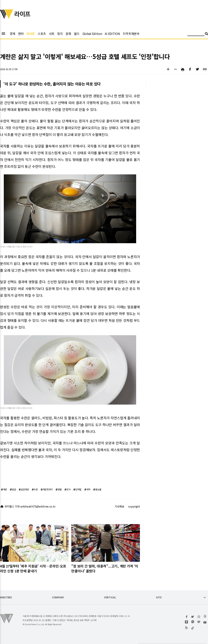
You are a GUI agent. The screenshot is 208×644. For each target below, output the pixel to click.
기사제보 (119, 506)
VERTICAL (110, 598)
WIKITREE (6, 598)
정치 (60, 34)
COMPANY (58, 598)
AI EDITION (112, 34)
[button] (168, 70)
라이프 (31, 34)
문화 (68, 34)
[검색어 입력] (196, 34)
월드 (77, 34)
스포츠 (42, 34)
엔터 (21, 34)
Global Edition (92, 34)
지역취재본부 (131, 34)
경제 (12, 34)
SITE (159, 598)
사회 (52, 34)
